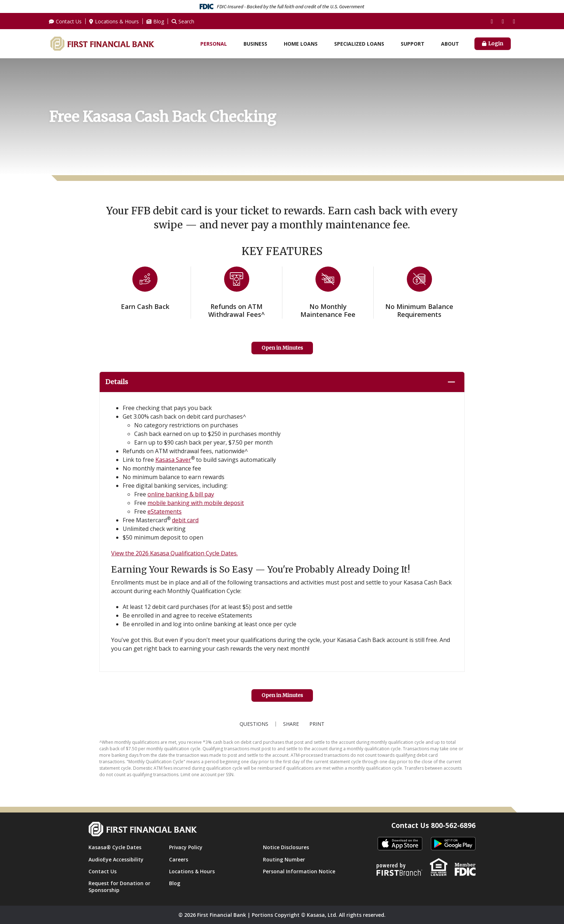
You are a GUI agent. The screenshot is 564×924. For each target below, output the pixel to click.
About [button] (450, 44)
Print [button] (319, 724)
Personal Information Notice (299, 871)
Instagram (503, 22)
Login (496, 44)
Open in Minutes (282, 348)
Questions (252, 724)
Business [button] (255, 44)
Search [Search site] (186, 21)
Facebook (492, 22)
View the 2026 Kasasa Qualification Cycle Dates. (174, 553)
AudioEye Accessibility (116, 859)
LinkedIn (514, 22)
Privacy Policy (186, 847)
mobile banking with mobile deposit (196, 503)
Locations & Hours (117, 21)
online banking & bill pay (181, 494)
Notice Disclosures (286, 847)
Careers (179, 859)
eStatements (165, 511)
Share (289, 724)
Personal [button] (214, 44)
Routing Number (284, 859)
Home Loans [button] (301, 44)
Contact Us (69, 21)
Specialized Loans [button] (359, 44)
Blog (159, 21)
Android (453, 844)
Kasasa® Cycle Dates (115, 847)
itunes (400, 844)
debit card (185, 520)
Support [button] (413, 44)
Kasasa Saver (173, 460)
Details (118, 382)
